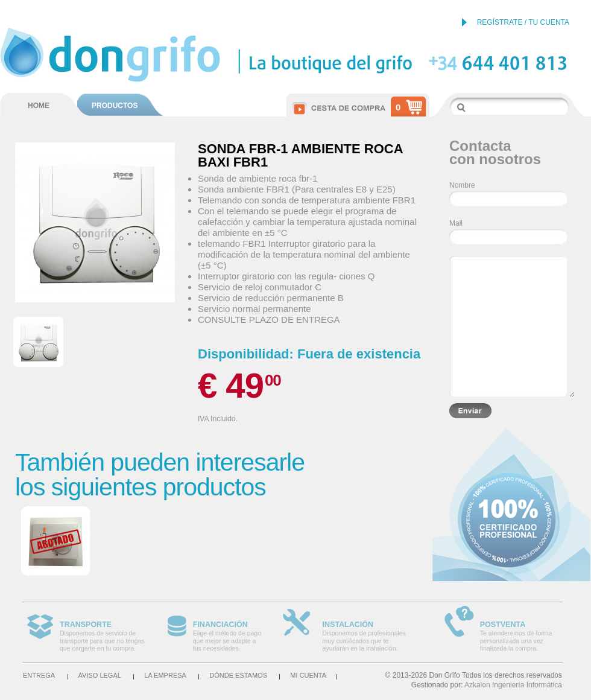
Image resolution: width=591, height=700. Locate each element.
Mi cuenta (308, 675)
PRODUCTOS (115, 106)
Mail (456, 223)
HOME (39, 106)
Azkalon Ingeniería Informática (513, 685)
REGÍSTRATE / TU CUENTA (523, 22)
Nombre (462, 185)
